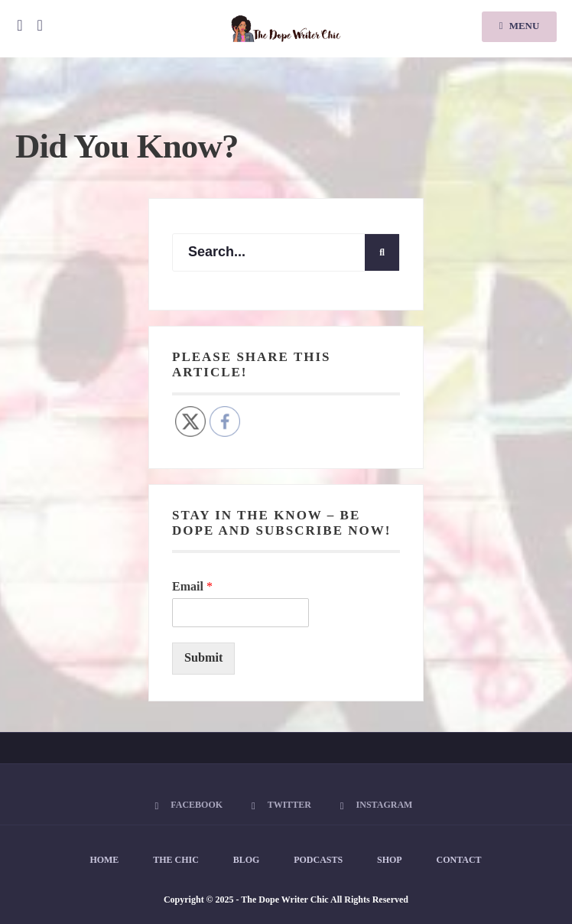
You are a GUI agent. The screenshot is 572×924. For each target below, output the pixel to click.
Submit (203, 658)
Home (104, 860)
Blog (247, 860)
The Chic (176, 860)
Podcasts (318, 860)
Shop (390, 860)
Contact (459, 860)
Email (192, 586)
